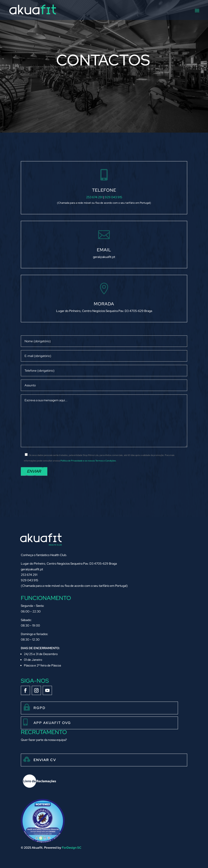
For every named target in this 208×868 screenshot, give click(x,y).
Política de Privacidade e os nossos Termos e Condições (88, 461)
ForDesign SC (72, 848)
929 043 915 (113, 197)
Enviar (34, 471)
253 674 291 (94, 197)
